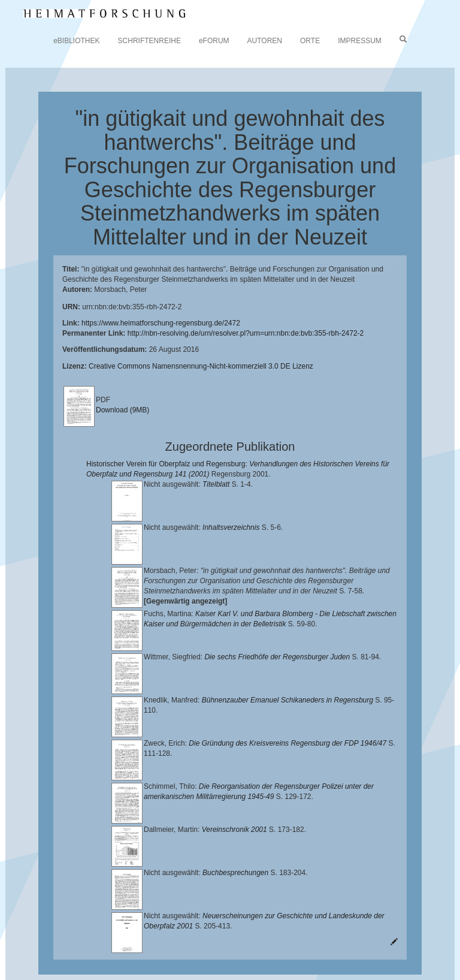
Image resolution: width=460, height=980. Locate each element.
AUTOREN (265, 41)
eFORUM (214, 41)
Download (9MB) (122, 410)
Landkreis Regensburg (208, 935)
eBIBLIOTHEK (76, 41)
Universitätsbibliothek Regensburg (344, 916)
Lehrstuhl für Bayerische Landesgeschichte (156, 926)
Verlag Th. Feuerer (205, 945)
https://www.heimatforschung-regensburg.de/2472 (161, 323)
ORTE (310, 41)
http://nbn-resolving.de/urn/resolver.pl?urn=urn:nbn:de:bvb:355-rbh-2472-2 (246, 333)
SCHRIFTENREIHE (149, 41)
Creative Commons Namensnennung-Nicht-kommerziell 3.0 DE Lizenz (201, 366)
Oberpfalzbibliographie (149, 954)
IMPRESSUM (360, 41)
